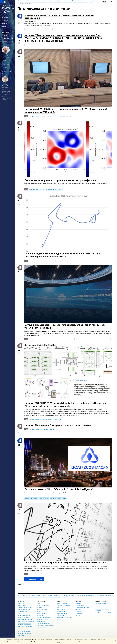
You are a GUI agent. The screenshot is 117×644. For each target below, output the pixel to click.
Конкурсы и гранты (61, 615)
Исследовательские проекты (63, 605)
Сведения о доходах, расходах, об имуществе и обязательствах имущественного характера (26, 623)
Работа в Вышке (22, 635)
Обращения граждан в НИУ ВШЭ (26, 615)
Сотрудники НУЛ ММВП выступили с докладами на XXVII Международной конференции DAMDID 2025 (66, 110)
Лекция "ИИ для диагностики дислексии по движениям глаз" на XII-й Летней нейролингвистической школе (62, 255)
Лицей (39, 603)
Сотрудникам (5, 38)
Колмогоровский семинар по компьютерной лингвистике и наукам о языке (65, 563)
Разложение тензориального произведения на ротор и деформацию (61, 180)
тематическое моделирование (103, 339)
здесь (86, 640)
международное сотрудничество (58, 499)
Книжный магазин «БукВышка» (82, 607)
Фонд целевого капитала (24, 617)
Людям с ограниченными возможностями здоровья (24, 630)
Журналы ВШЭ (79, 613)
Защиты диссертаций (61, 611)
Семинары (5, 35)
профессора (32, 574)
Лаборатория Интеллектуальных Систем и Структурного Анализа (85, 339)
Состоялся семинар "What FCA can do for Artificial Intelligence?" (59, 489)
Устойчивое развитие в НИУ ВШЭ (26, 607)
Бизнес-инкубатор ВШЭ (43, 621)
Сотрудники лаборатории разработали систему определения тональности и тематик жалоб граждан (66, 326)
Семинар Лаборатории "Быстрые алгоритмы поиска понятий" (58, 425)
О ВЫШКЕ (21, 601)
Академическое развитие (62, 613)
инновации (71, 261)
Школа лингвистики (73, 574)
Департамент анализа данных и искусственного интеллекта (82, 595)
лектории (31, 261)
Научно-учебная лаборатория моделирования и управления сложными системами (53, 189)
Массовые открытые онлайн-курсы (103, 612)
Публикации (78, 615)
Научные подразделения (62, 603)
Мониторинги (60, 607)
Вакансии (4, 23)
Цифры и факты (22, 603)
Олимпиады (40, 607)
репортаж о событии (48, 116)
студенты (39, 574)
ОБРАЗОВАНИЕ (42, 601)
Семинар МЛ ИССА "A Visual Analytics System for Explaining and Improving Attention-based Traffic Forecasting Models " (65, 404)
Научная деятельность (6, 27)
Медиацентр (78, 611)
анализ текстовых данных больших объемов (64, 339)
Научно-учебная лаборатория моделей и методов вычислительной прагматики (64, 116)
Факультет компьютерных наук (61, 595)
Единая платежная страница (24, 633)
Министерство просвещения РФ (102, 607)
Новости (64, 597)
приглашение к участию (49, 429)
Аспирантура (40, 615)
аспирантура (58, 419)
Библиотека (78, 603)
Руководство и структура (24, 605)
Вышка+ (39, 611)
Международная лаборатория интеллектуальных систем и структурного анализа (43, 597)
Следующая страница (34, 579)
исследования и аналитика (31, 29)
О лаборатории (6, 17)
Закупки (20, 613)
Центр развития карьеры (43, 619)
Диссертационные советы (63, 609)
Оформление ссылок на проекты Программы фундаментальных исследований (59, 16)
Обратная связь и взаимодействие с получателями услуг (45, 626)
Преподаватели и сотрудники (25, 609)
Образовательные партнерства (44, 623)
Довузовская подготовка (43, 605)
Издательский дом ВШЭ (81, 605)
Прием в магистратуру (42, 613)
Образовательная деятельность (6, 32)
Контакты (5, 42)
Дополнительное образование (44, 617)
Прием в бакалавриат (42, 609)
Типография (78, 609)
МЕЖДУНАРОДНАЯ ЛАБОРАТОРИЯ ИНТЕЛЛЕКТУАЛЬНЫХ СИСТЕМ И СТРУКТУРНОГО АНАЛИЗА (8, 9)
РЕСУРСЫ (78, 601)
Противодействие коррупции (25, 619)
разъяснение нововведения (45, 29)
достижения (38, 261)
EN (105, 2)
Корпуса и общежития (23, 611)
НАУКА (59, 601)
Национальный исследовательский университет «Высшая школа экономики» (35, 595)
